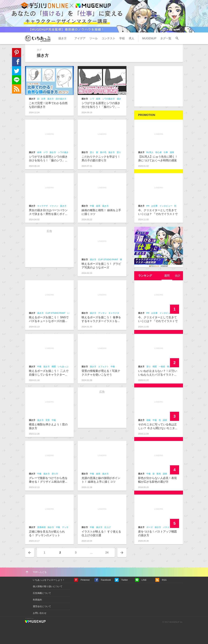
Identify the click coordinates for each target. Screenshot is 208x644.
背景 (48, 420)
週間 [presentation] (167, 276)
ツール (94, 38)
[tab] (167, 276)
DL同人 (150, 152)
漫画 (172, 152)
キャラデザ (42, 206)
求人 (131, 38)
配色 (159, 474)
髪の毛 (103, 152)
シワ (92, 99)
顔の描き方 (61, 99)
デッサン (102, 313)
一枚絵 (162, 367)
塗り (92, 152)
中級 (92, 206)
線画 (98, 99)
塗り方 (55, 474)
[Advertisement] (159, 86)
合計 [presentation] (178, 276)
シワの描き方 (109, 99)
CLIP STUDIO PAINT (108, 259)
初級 (149, 420)
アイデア (80, 38)
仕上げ (107, 527)
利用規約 (37, 600)
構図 (54, 367)
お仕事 (154, 206)
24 (107, 553)
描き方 (62, 38)
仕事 (166, 152)
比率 (43, 99)
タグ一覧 (166, 38)
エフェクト (103, 367)
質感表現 (41, 527)
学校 (122, 38)
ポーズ (150, 527)
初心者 (159, 152)
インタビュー (166, 206)
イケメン (54, 206)
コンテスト (108, 38)
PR (148, 206)
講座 (165, 420)
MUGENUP (149, 38)
